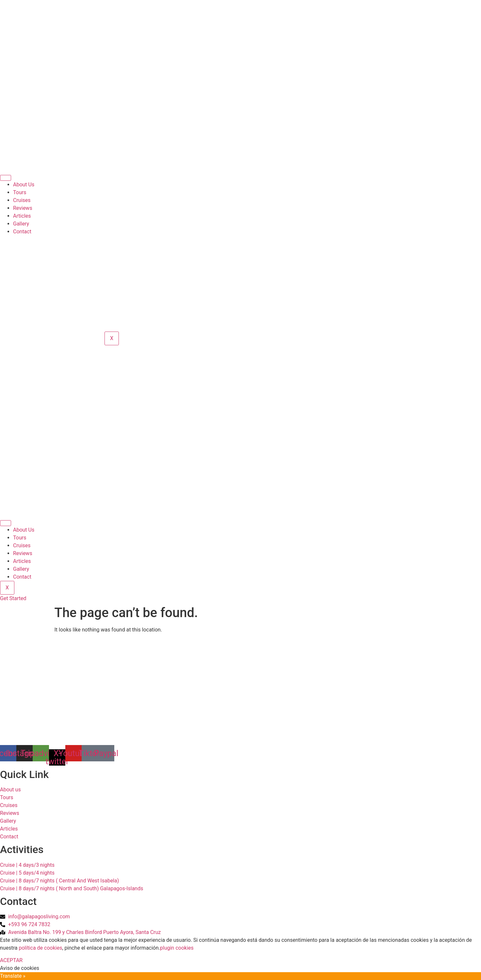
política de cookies (40, 948)
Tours (20, 192)
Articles (22, 216)
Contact (22, 232)
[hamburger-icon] (6, 178)
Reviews (23, 208)
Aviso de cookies (20, 968)
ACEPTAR (11, 960)
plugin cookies (177, 948)
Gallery (21, 224)
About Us (24, 185)
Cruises (22, 200)
